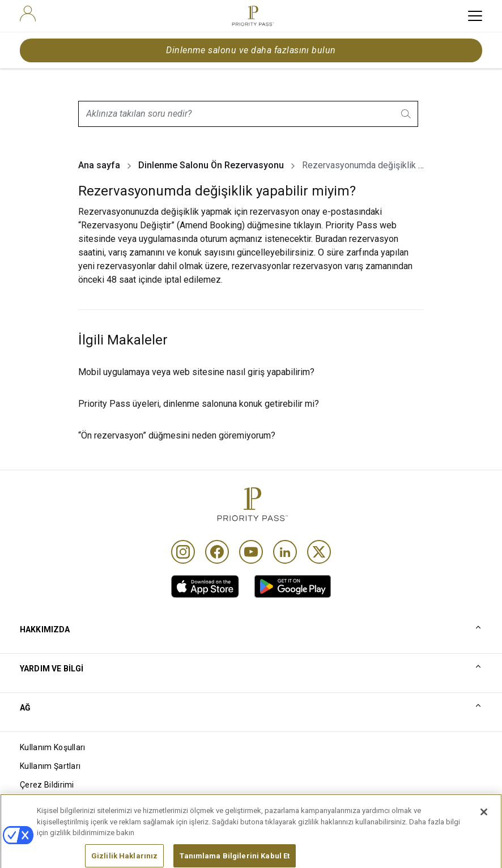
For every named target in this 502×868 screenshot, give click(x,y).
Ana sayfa (99, 165)
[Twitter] (319, 552)
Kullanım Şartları (50, 766)
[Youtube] (251, 552)
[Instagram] (183, 552)
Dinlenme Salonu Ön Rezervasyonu (211, 165)
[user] (28, 14)
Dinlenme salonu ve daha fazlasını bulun (251, 50)
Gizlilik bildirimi (47, 803)
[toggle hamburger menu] (475, 16)
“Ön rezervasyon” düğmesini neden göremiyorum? (177, 435)
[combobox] (248, 114)
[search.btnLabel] (407, 114)
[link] (205, 586)
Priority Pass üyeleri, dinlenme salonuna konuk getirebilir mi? (199, 404)
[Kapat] (484, 832)
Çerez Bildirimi (47, 785)
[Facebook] (217, 552)
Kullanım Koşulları (53, 747)
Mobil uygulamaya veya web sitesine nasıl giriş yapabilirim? (196, 372)
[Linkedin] (285, 552)
